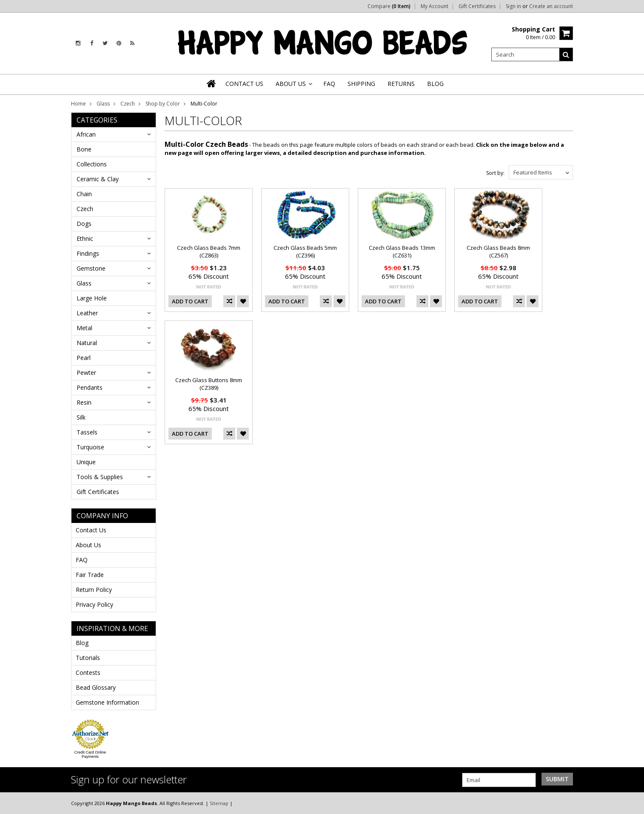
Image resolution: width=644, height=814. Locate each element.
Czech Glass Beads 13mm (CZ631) (402, 251)
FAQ (82, 560)
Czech (128, 104)
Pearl (84, 358)
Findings (88, 253)
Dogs (84, 224)
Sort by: (495, 173)
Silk (81, 417)
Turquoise (90, 447)
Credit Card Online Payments (90, 754)
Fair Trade (90, 575)
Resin (84, 402)
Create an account (551, 6)
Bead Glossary (96, 687)
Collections (92, 164)
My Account (435, 6)
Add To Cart (190, 301)
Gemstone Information (107, 702)
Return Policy (94, 590)
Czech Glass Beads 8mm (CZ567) (498, 251)
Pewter (86, 373)
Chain (84, 194)
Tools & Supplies (100, 477)
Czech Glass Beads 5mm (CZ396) (305, 251)
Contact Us (91, 530)
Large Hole (92, 298)
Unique (86, 462)
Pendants (90, 387)
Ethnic (85, 238)
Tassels (87, 432)
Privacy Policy (94, 604)
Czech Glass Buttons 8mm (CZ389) (209, 384)
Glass (103, 104)
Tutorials (88, 658)
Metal (84, 328)
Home (78, 104)
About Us (88, 545)
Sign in (513, 6)
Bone (84, 149)
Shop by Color (163, 104)
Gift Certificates (477, 6)
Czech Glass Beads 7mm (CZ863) (209, 251)
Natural (87, 343)
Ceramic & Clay (98, 179)
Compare (389, 6)
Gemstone (91, 268)
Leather (87, 313)
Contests (88, 673)
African (86, 134)
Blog (82, 643)
